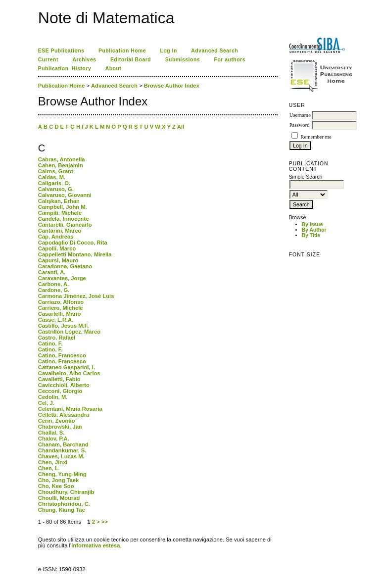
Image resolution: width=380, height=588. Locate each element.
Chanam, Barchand (63, 444)
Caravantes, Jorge (62, 278)
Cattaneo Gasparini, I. (67, 367)
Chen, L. (49, 468)
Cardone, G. (54, 290)
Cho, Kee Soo (56, 486)
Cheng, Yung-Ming (62, 474)
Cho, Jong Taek (58, 480)
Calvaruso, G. (56, 189)
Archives (84, 60)
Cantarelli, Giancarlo (65, 225)
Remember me (316, 137)
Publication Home (122, 51)
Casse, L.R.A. (56, 320)
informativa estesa (95, 545)
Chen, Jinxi (53, 462)
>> (105, 522)
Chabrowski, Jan (60, 427)
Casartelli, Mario (59, 314)
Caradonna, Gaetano (65, 266)
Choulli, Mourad (59, 498)
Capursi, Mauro (58, 260)
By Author (314, 230)
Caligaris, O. (54, 183)
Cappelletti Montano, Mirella (75, 254)
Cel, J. (46, 403)
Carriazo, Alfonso (61, 302)
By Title (311, 235)
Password (300, 125)
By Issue (312, 224)
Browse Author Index (172, 86)
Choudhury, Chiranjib (66, 492)
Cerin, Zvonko (57, 421)
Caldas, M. (52, 177)
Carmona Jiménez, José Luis (76, 296)
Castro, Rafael (57, 338)
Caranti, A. (52, 272)
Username (300, 115)
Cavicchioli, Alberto (64, 385)
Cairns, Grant (56, 171)
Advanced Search (214, 51)
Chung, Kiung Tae (62, 510)
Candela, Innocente (64, 219)
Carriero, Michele (61, 308)
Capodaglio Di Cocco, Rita (73, 243)
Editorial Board (131, 60)
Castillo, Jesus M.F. (64, 326)
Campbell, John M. (63, 207)
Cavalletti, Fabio (59, 379)
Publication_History (65, 69)
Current (48, 60)
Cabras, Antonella (62, 159)
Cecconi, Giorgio (60, 391)
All (181, 127)
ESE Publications (61, 51)
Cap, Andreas (56, 237)
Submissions (183, 60)
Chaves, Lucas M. (61, 456)
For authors (230, 60)
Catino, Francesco (62, 355)
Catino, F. (50, 343)
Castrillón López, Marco (69, 332)
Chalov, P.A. (54, 439)
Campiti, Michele (60, 213)
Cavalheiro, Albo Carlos (69, 373)
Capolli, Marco (57, 248)
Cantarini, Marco (60, 231)
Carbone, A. (53, 284)
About (114, 69)
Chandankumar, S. (62, 450)
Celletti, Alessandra (64, 415)
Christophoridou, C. (64, 504)
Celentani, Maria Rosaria (70, 409)
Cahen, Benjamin (61, 165)
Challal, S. (51, 433)
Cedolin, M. (53, 397)
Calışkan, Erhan (59, 201)
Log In (169, 51)
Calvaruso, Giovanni (65, 195)
